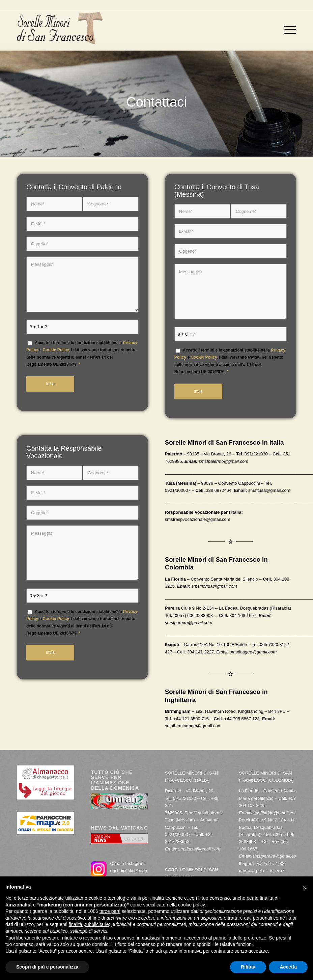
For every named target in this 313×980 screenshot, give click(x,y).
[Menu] (289, 30)
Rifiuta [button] (248, 967)
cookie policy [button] (191, 905)
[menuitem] (289, 30)
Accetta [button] (288, 967)
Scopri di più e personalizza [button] (47, 967)
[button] (304, 887)
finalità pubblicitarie (89, 924)
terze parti (110, 911)
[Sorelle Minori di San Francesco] (60, 30)
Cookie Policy (56, 350)
